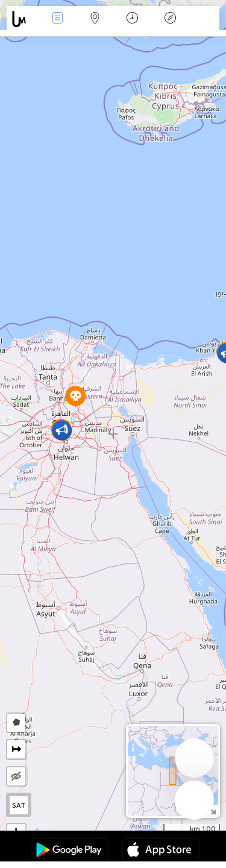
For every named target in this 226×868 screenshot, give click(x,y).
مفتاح (170, 19)
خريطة (95, 19)
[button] (62, 430)
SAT (19, 805)
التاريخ (132, 19)
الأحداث (57, 19)
